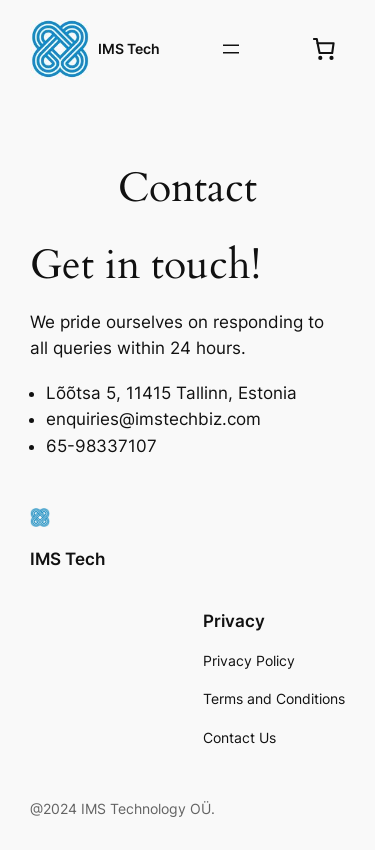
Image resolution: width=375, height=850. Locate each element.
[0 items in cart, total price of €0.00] (324, 49)
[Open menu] (231, 49)
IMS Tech (129, 48)
